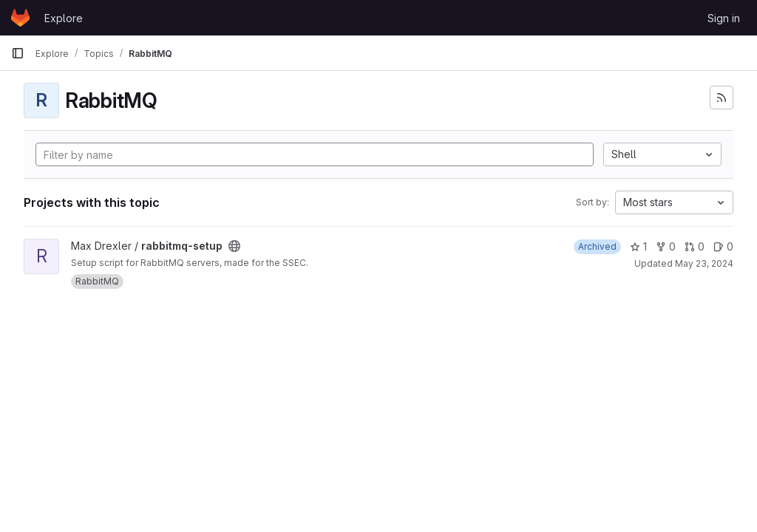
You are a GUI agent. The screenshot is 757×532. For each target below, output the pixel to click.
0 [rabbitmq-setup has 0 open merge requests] (695, 246)
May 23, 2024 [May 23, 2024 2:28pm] (704, 263)
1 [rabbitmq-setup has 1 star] (638, 246)
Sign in (724, 18)
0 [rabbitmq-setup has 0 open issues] (723, 246)
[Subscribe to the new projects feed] (722, 98)
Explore (64, 18)
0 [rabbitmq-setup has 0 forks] (666, 246)
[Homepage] (20, 18)
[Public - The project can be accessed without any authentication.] (234, 246)
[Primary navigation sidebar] (18, 53)
